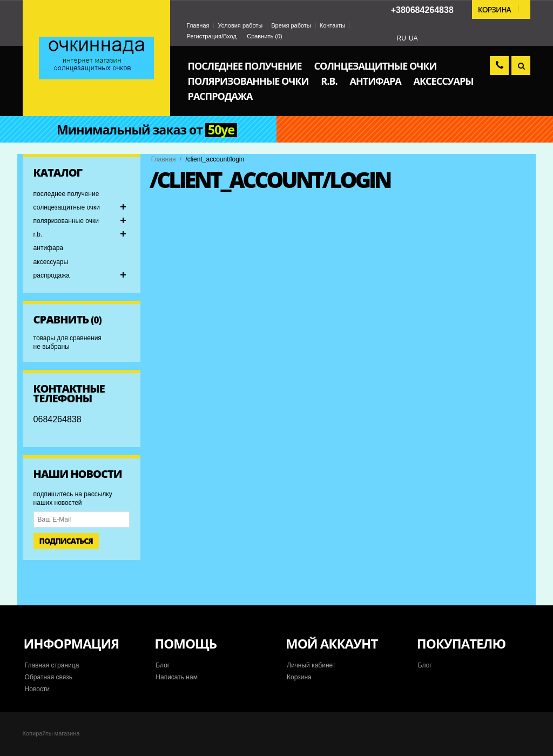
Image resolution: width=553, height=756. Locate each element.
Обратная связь (49, 677)
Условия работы (240, 25)
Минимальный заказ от (147, 130)
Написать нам (177, 677)
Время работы (291, 25)
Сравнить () (265, 36)
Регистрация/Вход (212, 36)
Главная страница (52, 665)
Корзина (299, 677)
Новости (37, 689)
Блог (163, 665)
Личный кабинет (311, 665)
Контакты (333, 25)
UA (413, 38)
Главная (198, 25)
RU (402, 38)
